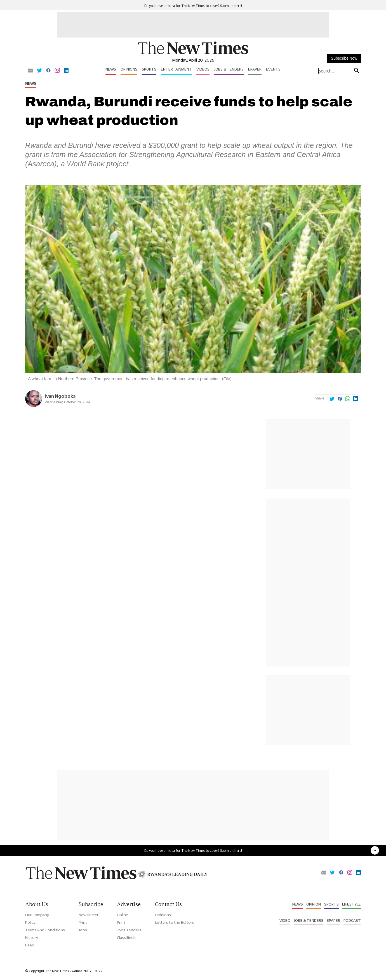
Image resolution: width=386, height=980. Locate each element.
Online (123, 915)
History (32, 937)
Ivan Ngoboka (60, 396)
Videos (203, 69)
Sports (149, 69)
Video (285, 920)
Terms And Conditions (45, 930)
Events (273, 69)
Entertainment (176, 69)
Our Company (37, 915)
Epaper (255, 69)
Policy (30, 922)
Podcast (352, 920)
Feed (30, 945)
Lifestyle (351, 904)
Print (83, 922)
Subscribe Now (344, 58)
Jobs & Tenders (229, 69)
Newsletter (89, 915)
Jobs (83, 930)
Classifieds (126, 937)
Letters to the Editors (175, 922)
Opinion (314, 904)
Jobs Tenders (129, 930)
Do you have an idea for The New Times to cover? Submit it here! (193, 6)
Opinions (129, 69)
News (111, 69)
